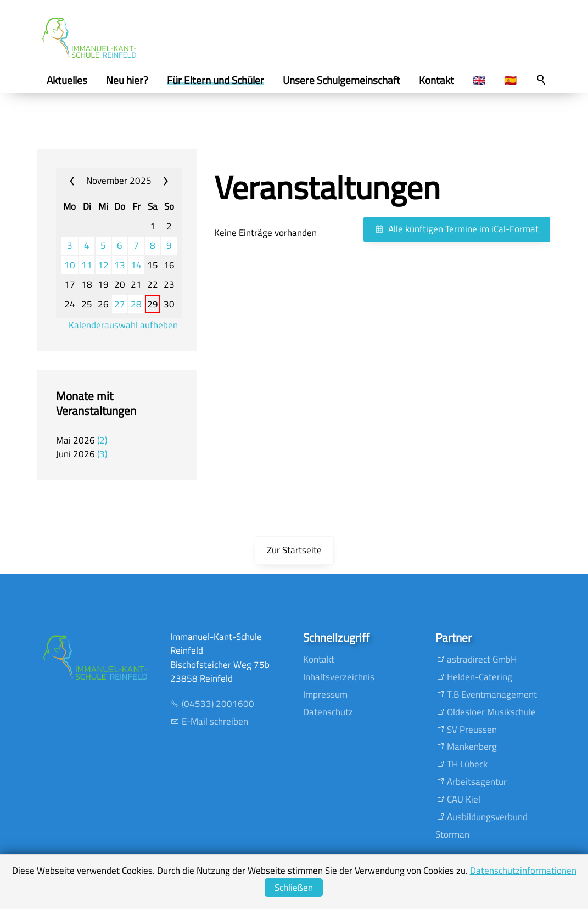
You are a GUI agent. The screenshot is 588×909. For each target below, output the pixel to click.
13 (120, 265)
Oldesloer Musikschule (491, 712)
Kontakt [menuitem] (436, 80)
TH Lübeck (467, 764)
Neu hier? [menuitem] (127, 80)
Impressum (325, 694)
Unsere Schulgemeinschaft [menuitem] (341, 80)
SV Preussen (472, 730)
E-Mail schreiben (215, 721)
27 (120, 304)
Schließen (294, 888)
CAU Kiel (464, 799)
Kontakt (319, 659)
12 (103, 265)
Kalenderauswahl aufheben (123, 325)
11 (87, 265)
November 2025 (119, 181)
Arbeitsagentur (477, 782)
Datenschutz (328, 712)
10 (70, 265)
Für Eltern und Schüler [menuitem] (215, 80)
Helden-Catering (480, 677)
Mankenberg (472, 747)
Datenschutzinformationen (523, 871)
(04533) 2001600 (218, 704)
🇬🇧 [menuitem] (479, 80)
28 (136, 304)
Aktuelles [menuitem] (67, 80)
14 (136, 265)
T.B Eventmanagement (492, 694)
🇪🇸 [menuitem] (510, 80)
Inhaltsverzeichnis (339, 677)
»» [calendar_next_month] (159, 181)
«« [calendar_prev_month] (79, 181)
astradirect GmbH (482, 659)
